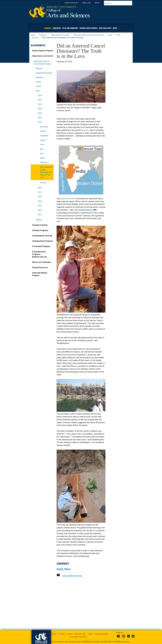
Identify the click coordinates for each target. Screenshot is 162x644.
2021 (40, 113)
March (42, 158)
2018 (40, 188)
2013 (40, 210)
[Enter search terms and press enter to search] (120, 3)
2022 (40, 109)
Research (39, 77)
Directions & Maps (101, 634)
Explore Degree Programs (43, 51)
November (44, 127)
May (42, 149)
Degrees (39, 69)
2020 (40, 118)
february (35, 38)
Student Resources (74, 3)
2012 (40, 215)
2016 (40, 197)
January (43, 183)
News (110, 35)
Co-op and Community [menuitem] (70, 28)
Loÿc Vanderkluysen (83, 210)
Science (85, 130)
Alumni (100, 3)
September (44, 136)
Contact (39, 220)
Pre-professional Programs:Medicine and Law (40, 254)
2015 (40, 201)
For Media (61, 634)
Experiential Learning (44, 73)
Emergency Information (79, 637)
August (43, 140)
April (42, 154)
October (43, 131)
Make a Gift (89, 3)
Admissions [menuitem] (57, 28)
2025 (40, 95)
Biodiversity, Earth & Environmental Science (89, 35)
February (44, 162)
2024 (40, 100)
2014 (40, 206)
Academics (43, 35)
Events (38, 86)
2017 (40, 192)
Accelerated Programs (41, 246)
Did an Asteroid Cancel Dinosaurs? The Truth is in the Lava (46, 172)
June (42, 145)
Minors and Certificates (42, 262)
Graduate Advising (40, 225)
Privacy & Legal (80, 634)
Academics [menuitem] (48, 28)
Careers (70, 634)
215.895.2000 (106, 642)
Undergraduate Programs (43, 241)
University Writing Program (39, 274)
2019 (118, 35)
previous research (68, 199)
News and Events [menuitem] (105, 28)
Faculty (39, 82)
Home (33, 35)
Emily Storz (64, 569)
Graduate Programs (40, 230)
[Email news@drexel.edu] (81, 576)
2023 (40, 104)
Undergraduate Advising (42, 236)
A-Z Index (52, 634)
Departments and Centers (60, 35)
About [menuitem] (115, 28)
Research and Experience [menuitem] (89, 28)
